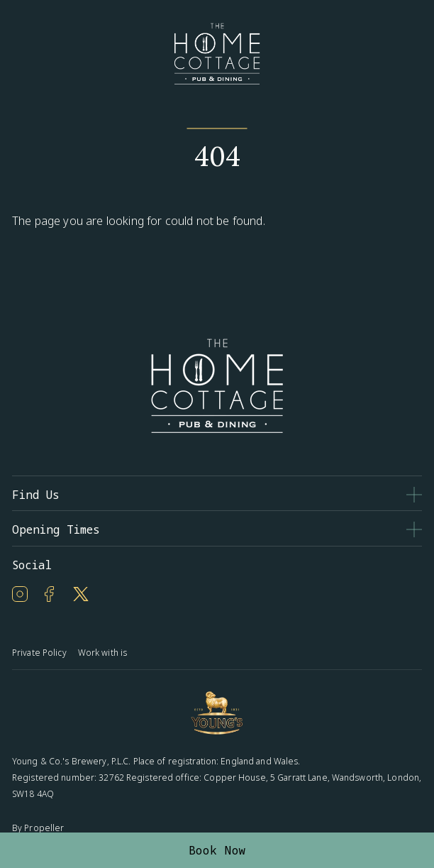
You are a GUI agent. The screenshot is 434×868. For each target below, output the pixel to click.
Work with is (102, 653)
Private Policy (39, 653)
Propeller (44, 828)
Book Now (217, 850)
